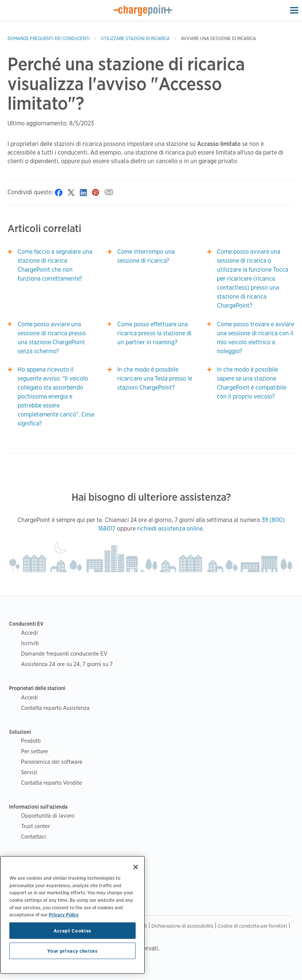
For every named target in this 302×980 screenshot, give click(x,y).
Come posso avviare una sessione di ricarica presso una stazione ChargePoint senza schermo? (52, 338)
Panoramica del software (52, 762)
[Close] (136, 867)
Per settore (34, 751)
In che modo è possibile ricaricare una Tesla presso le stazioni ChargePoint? (155, 378)
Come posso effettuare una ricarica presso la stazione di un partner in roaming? (154, 333)
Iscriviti (30, 643)
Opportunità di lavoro (48, 816)
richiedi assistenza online (170, 529)
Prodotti (31, 741)
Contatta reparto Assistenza (55, 708)
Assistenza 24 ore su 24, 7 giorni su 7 (67, 664)
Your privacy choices (72, 951)
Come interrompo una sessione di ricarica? (146, 256)
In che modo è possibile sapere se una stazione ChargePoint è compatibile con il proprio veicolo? (252, 383)
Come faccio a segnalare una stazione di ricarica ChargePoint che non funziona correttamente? (55, 265)
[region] (73, 915)
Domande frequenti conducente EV (64, 654)
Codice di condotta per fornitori (252, 926)
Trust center (35, 826)
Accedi (29, 633)
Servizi (29, 772)
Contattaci (34, 836)
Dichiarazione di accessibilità (182, 926)
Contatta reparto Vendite (52, 783)
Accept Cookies (73, 931)
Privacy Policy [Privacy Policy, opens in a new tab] (64, 915)
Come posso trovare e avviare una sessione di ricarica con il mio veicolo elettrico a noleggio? (256, 338)
